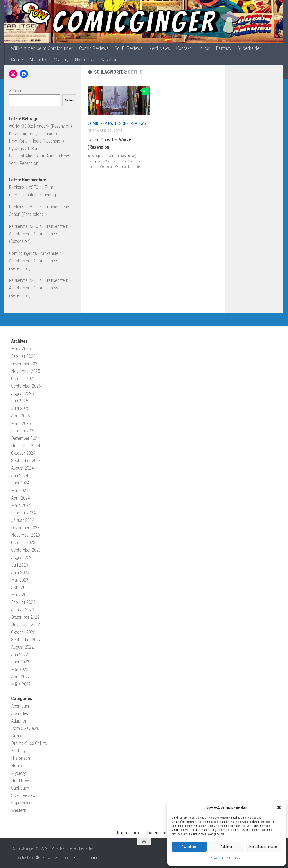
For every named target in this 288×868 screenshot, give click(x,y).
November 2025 (26, 371)
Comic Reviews (94, 48)
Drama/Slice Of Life (29, 743)
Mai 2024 (20, 491)
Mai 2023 (20, 580)
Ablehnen (227, 847)
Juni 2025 (20, 408)
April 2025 (21, 416)
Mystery (61, 60)
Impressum (128, 833)
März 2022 (21, 684)
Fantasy (224, 48)
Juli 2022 (20, 654)
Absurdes (38, 60)
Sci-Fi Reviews (129, 48)
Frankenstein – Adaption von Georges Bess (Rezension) (41, 234)
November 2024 (26, 446)
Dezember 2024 (25, 438)
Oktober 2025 (23, 379)
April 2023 (21, 587)
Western (19, 810)
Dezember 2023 (25, 528)
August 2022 (22, 647)
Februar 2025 (23, 431)
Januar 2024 (23, 520)
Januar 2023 (23, 610)
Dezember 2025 (25, 364)
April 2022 (21, 677)
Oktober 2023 (23, 543)
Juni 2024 (20, 483)
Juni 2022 (20, 662)
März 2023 (21, 595)
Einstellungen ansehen (264, 847)
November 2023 (26, 535)
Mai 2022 (20, 669)
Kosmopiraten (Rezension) (33, 134)
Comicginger (20, 253)
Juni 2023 (20, 573)
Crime (17, 60)
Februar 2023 (23, 602)
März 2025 (21, 423)
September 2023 (26, 550)
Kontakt (184, 48)
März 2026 (21, 349)
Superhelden (250, 48)
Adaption (19, 721)
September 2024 (26, 461)
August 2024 (22, 468)
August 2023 (22, 557)
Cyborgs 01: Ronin (25, 148)
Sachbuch (110, 60)
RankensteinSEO (24, 187)
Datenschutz (218, 859)
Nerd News (159, 48)
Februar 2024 (23, 513)
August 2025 (22, 393)
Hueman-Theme (86, 858)
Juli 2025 (20, 401)
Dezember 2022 (25, 617)
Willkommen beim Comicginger (42, 48)
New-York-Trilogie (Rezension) (36, 141)
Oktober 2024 (23, 453)
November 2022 (26, 625)
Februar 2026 (23, 356)
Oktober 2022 (23, 632)
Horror (204, 48)
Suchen (16, 91)
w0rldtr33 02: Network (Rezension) (40, 126)
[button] (279, 807)
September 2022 (26, 640)
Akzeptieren (189, 847)
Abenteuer (20, 706)
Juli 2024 (20, 475)
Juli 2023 (20, 565)
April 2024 (21, 498)
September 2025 (26, 386)
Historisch (85, 60)
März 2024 (21, 505)
